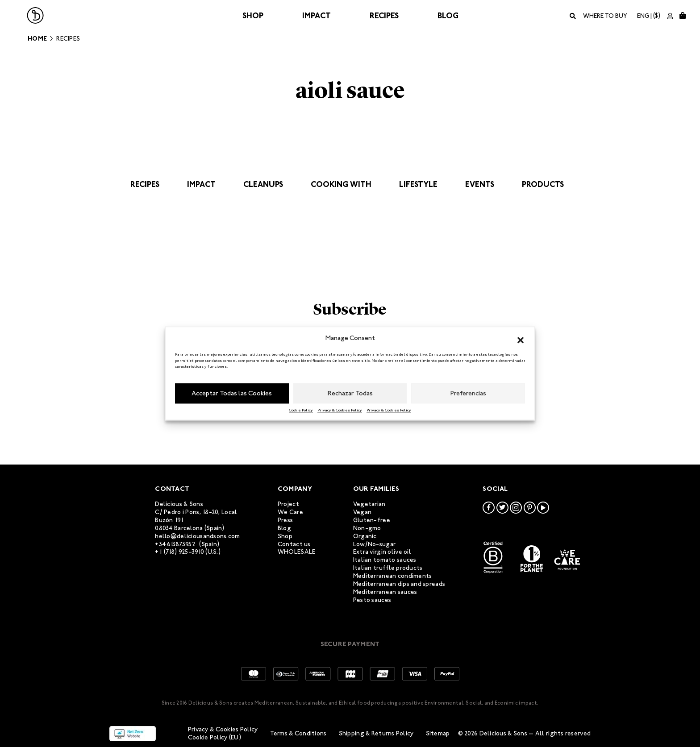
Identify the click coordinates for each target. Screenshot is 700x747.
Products (543, 184)
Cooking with (341, 184)
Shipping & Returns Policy (376, 733)
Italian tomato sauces (385, 560)
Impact (317, 16)
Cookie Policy (301, 410)
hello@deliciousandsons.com (197, 536)
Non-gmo (367, 528)
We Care (290, 512)
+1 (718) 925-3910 (179, 552)
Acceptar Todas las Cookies (232, 393)
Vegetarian (369, 504)
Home (37, 39)
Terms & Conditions (298, 733)
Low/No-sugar (374, 544)
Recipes (384, 16)
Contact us (294, 544)
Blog (448, 16)
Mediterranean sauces (385, 592)
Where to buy (605, 16)
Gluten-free (372, 520)
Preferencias (468, 393)
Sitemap (438, 733)
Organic (365, 536)
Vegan (362, 512)
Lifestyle (418, 184)
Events (480, 184)
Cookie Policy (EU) (215, 737)
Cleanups (263, 184)
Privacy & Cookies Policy (340, 410)
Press (285, 520)
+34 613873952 (175, 544)
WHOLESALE (297, 552)
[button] (521, 338)
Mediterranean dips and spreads (399, 584)
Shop (253, 16)
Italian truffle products (388, 568)
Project (288, 504)
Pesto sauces (372, 600)
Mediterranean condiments (393, 576)
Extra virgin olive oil (382, 552)
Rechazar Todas (350, 393)
